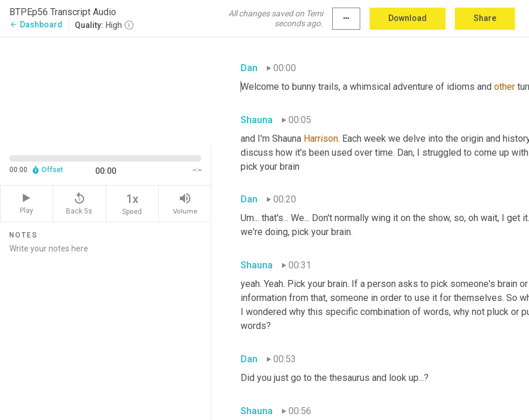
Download (408, 18)
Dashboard (36, 24)
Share (485, 18)
